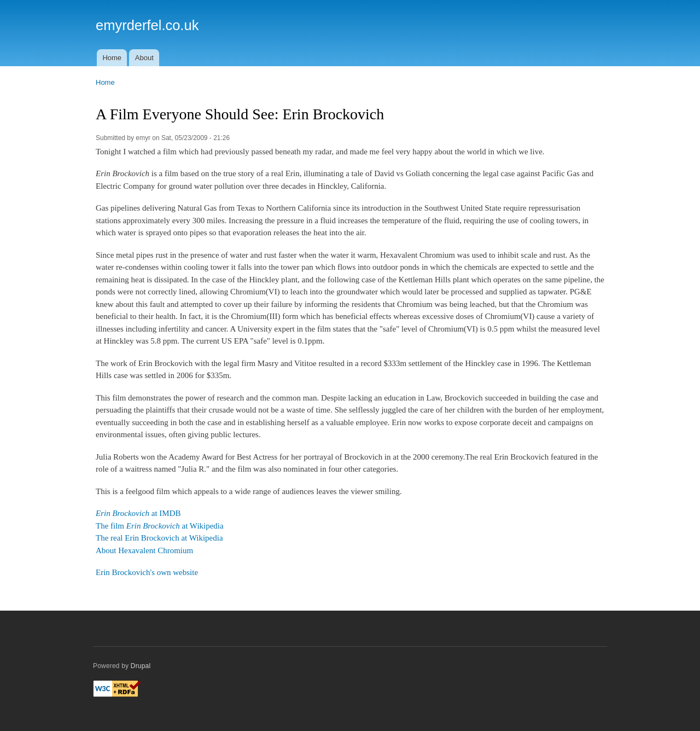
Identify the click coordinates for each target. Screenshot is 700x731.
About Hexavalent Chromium (144, 550)
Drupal (141, 666)
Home (112, 58)
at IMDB (138, 513)
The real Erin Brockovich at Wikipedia (159, 538)
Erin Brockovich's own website (147, 572)
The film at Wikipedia (160, 526)
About (144, 58)
